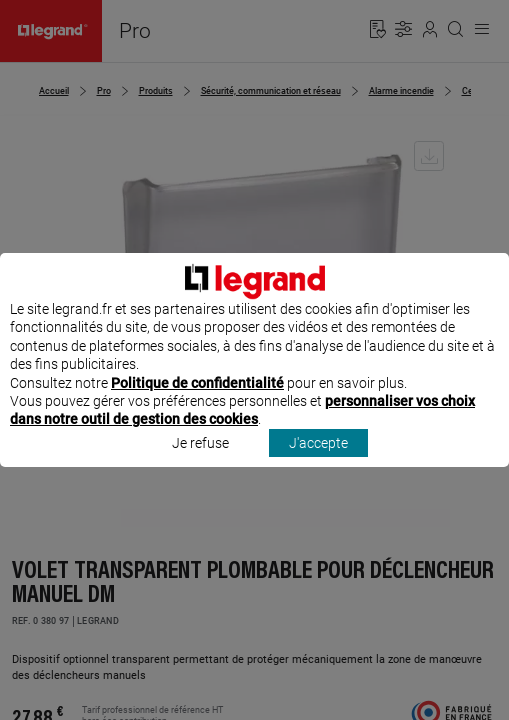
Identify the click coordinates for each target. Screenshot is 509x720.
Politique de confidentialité (197, 401)
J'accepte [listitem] (318, 461)
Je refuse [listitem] (200, 461)
